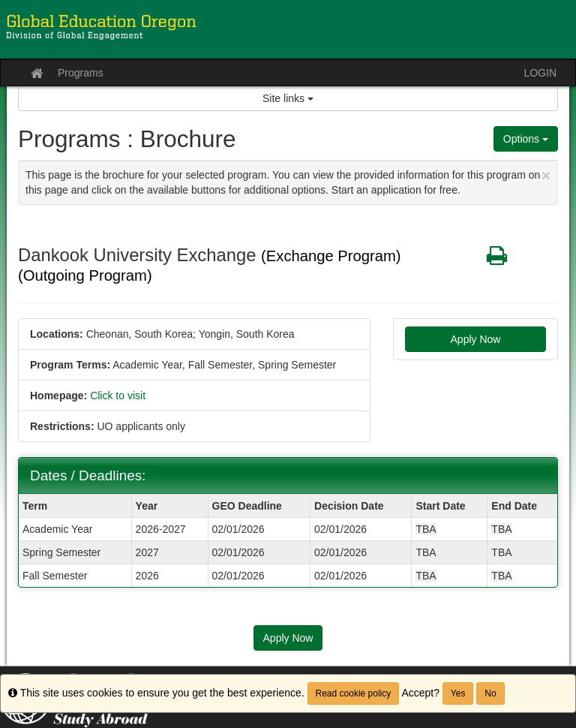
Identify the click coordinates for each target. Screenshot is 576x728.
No (490, 693)
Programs (81, 73)
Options (526, 139)
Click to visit (118, 396)
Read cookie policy (354, 693)
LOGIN (540, 73)
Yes (458, 693)
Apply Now (476, 339)
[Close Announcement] (546, 175)
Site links (288, 98)
